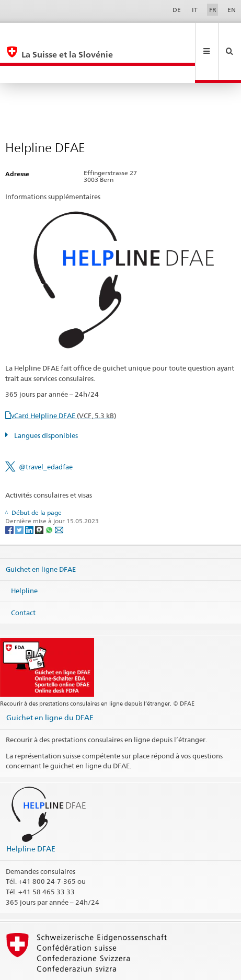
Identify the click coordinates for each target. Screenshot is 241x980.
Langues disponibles (45, 400)
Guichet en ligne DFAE (41, 534)
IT (195, 10)
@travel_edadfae (46, 432)
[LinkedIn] (30, 494)
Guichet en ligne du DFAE (50, 682)
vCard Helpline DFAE (64, 381)
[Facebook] (10, 494)
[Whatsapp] (50, 494)
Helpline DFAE (31, 814)
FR (213, 10)
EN (232, 10)
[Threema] (40, 494)
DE (177, 10)
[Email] (59, 494)
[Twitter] (20, 494)
